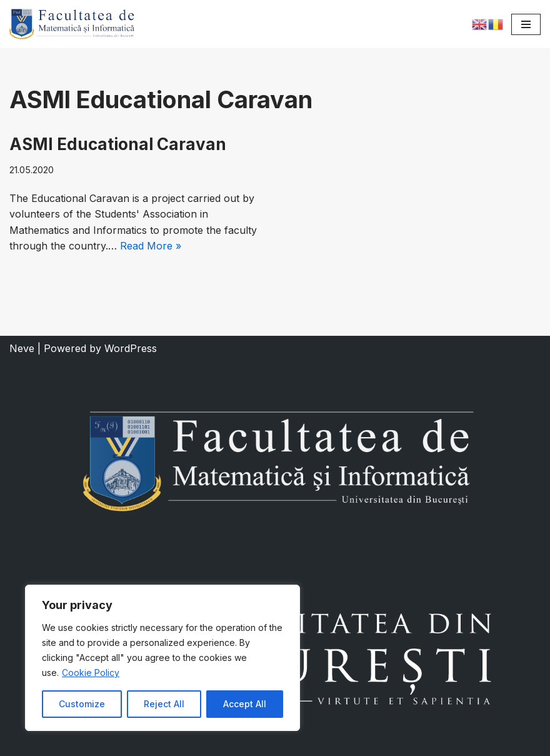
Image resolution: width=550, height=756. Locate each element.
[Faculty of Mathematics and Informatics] (72, 24)
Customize (82, 704)
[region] (162, 658)
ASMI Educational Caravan (118, 144)
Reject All (164, 704)
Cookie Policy (91, 673)
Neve (22, 348)
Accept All (245, 704)
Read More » (151, 246)
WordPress (131, 348)
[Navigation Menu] (526, 24)
